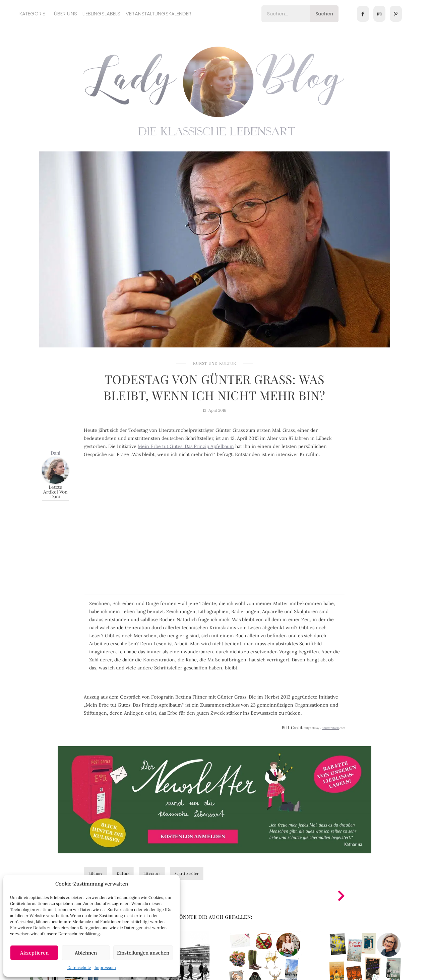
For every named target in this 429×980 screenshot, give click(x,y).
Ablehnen (86, 953)
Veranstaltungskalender (159, 14)
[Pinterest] (396, 14)
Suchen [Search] (324, 14)
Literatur (152, 873)
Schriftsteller (187, 873)
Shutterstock (330, 728)
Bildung (96, 873)
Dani (55, 453)
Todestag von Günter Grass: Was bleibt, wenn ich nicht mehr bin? (214, 387)
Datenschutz (79, 967)
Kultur (123, 873)
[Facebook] (363, 14)
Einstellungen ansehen (143, 953)
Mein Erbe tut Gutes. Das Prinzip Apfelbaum (186, 446)
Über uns (66, 14)
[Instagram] (379, 14)
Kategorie (32, 14)
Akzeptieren (34, 953)
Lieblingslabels (102, 14)
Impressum (105, 967)
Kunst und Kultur (215, 363)
